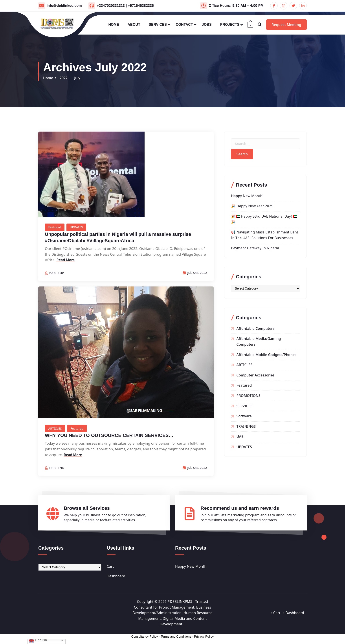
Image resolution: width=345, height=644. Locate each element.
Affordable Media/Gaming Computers (259, 343)
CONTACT (184, 25)
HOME (114, 25)
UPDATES (77, 227)
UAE (240, 438)
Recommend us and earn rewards (240, 509)
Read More (66, 260)
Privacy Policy (204, 638)
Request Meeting (286, 25)
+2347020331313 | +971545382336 (125, 6)
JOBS (207, 25)
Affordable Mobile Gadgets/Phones (267, 356)
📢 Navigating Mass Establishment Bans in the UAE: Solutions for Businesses (265, 236)
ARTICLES (55, 429)
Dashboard (116, 577)
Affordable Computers (256, 330)
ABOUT (134, 25)
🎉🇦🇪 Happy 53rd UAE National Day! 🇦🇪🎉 (264, 220)
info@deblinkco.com (64, 6)
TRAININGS (246, 427)
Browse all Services (87, 509)
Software (244, 417)
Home (48, 78)
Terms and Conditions (176, 638)
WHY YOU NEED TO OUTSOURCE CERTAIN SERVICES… (111, 436)
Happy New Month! (247, 197)
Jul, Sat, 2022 (195, 273)
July (78, 78)
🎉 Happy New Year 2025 (252, 207)
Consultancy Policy (145, 638)
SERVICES (158, 25)
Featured (55, 227)
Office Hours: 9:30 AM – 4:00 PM (236, 6)
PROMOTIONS (249, 397)
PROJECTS (230, 25)
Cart (110, 568)
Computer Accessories (256, 376)
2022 (64, 78)
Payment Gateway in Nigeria (255, 249)
